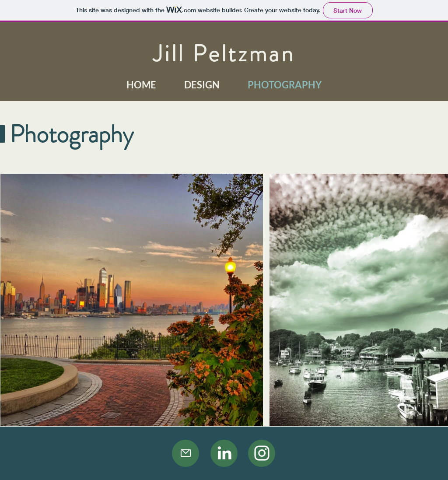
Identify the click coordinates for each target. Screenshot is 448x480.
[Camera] (224, 453)
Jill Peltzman (224, 53)
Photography (72, 134)
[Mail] (185, 453)
